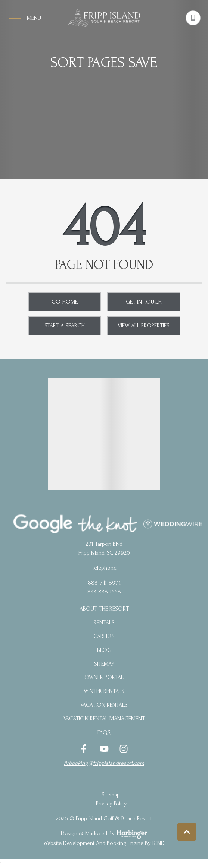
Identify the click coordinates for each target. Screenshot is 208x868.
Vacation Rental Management (104, 719)
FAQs (104, 732)
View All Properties (144, 326)
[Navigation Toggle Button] (24, 18)
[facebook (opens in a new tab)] (85, 749)
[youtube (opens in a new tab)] (104, 749)
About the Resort (104, 609)
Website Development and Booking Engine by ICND (104, 843)
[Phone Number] (193, 18)
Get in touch (144, 302)
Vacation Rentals (104, 705)
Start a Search (65, 326)
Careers (104, 636)
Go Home (65, 302)
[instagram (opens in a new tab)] (124, 749)
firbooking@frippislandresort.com (104, 763)
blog (104, 650)
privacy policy (111, 804)
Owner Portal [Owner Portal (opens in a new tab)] (104, 677)
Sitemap (104, 664)
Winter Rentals (104, 691)
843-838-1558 (104, 592)
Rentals (104, 623)
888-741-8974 (104, 583)
